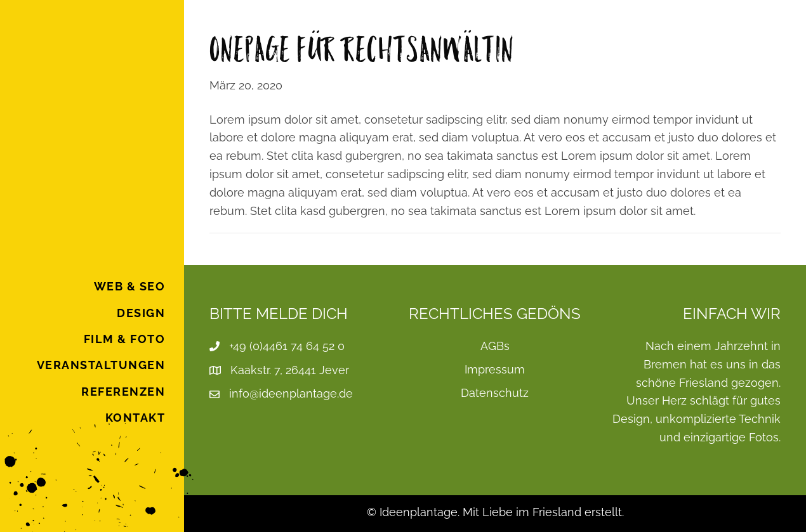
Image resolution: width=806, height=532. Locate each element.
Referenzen (123, 392)
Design (141, 313)
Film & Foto (125, 339)
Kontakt (135, 418)
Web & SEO (130, 286)
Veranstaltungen (101, 365)
